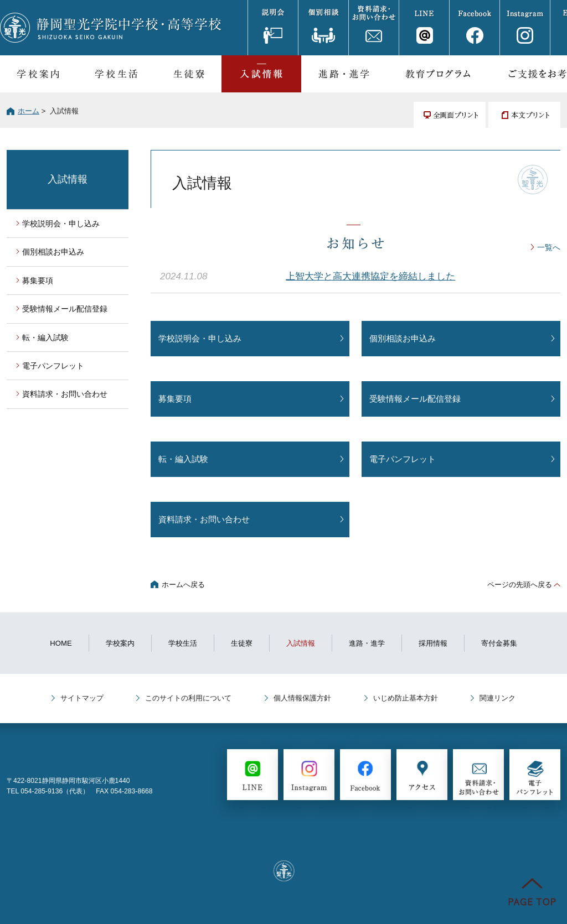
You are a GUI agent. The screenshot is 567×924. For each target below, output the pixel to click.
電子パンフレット (403, 459)
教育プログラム (438, 74)
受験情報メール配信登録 (415, 399)
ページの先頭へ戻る (520, 585)
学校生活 (116, 74)
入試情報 (261, 74)
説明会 (273, 28)
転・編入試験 (183, 459)
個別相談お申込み (403, 338)
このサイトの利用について (188, 698)
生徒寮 (189, 74)
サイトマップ (82, 698)
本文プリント (524, 115)
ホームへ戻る (183, 585)
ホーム (29, 111)
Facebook (474, 28)
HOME (61, 643)
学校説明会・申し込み (200, 338)
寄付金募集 (499, 643)
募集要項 (175, 399)
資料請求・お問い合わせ (373, 28)
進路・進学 (344, 74)
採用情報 (433, 643)
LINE (424, 28)
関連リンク (498, 698)
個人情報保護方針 (302, 698)
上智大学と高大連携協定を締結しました (370, 276)
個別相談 (323, 28)
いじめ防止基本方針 (406, 698)
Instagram (525, 28)
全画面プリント (450, 115)
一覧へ (549, 247)
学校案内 (38, 74)
